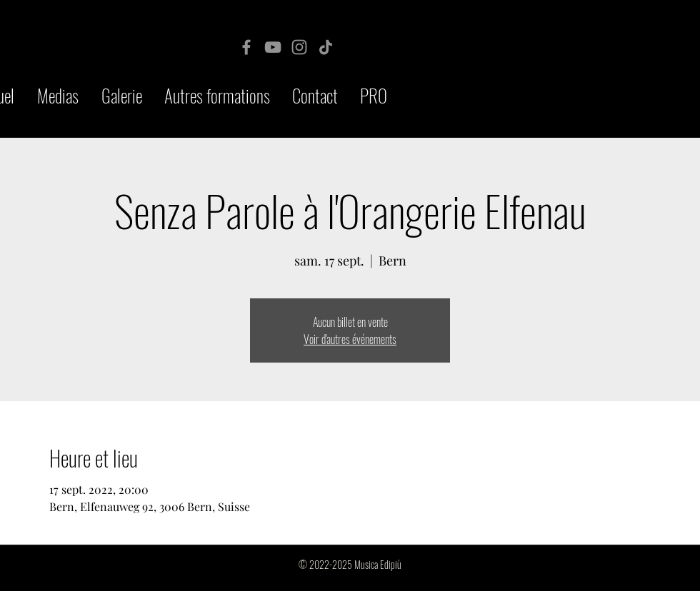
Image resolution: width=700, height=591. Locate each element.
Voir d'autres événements (350, 339)
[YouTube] (273, 47)
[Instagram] (299, 47)
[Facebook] (246, 47)
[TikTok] (326, 47)
